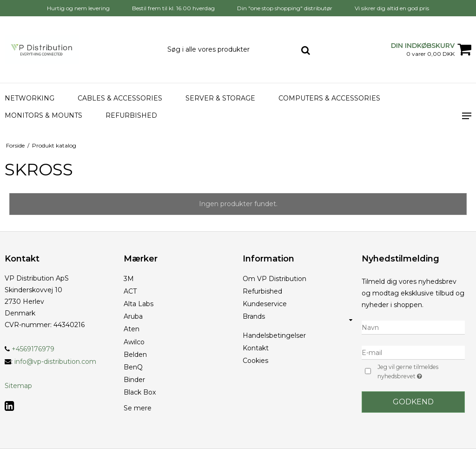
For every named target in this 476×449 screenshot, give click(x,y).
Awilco (134, 342)
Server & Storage (220, 98)
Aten (132, 329)
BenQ (133, 367)
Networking (30, 98)
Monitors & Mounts (43, 115)
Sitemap (18, 386)
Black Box (140, 392)
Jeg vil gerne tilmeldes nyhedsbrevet (420, 372)
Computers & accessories (329, 98)
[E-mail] (413, 352)
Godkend (413, 402)
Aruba (133, 316)
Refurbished (131, 115)
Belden (135, 355)
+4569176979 (30, 349)
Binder (134, 380)
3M (129, 279)
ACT (130, 291)
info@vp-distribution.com (55, 362)
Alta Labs (139, 304)
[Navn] (413, 327)
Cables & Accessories (120, 98)
